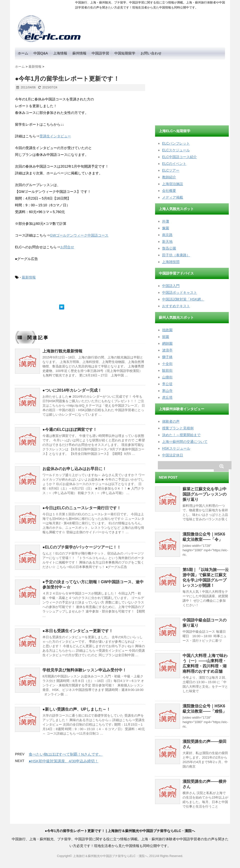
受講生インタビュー (55, 136)
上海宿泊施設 (173, 184)
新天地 (167, 242)
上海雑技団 (171, 262)
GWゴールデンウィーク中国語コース (79, 235)
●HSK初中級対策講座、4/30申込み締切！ (64, 761)
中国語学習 (100, 53)
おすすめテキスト (176, 306)
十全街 (167, 364)
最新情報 (29, 277)
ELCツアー (171, 170)
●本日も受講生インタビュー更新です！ (78, 631)
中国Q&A (41, 53)
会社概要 (169, 191)
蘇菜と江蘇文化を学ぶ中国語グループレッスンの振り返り (205, 494)
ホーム (23, 53)
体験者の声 (171, 421)
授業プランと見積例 (178, 428)
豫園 (166, 228)
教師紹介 (169, 177)
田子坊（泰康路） (176, 255)
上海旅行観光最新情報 (62, 351)
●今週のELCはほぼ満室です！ (70, 430)
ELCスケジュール (176, 150)
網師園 (167, 343)
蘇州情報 (79, 53)
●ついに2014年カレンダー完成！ (72, 390)
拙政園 (167, 330)
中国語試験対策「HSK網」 (183, 299)
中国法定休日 (173, 455)
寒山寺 (167, 391)
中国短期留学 (125, 53)
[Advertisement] (193, 91)
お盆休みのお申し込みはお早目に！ (74, 469)
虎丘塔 (167, 397)
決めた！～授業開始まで (181, 435)
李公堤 (167, 384)
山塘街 (167, 377)
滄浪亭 (167, 350)
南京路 (167, 235)
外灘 (166, 221)
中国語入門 (171, 286)
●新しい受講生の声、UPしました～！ (76, 709)
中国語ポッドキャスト (180, 292)
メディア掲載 (173, 197)
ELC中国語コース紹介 (179, 157)
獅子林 (167, 357)
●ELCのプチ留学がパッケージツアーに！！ (82, 547)
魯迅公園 (169, 248)
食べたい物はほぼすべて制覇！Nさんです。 (66, 754)
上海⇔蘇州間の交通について (185, 442)
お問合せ (67, 247)
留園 (166, 337)
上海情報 (60, 53)
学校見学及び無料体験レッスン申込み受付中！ (84, 670)
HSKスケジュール (176, 448)
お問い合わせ (151, 53)
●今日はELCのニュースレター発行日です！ (82, 508)
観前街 (167, 370)
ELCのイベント (174, 164)
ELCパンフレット (176, 143)
